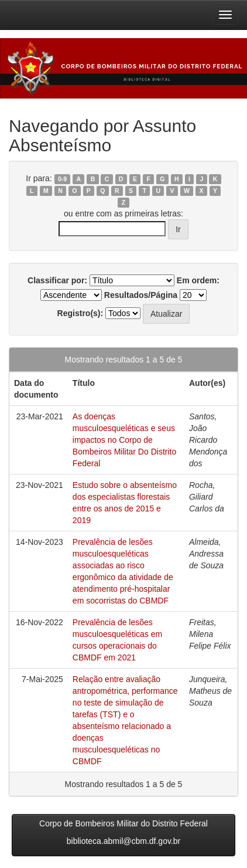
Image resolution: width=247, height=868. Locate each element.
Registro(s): (80, 313)
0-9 (62, 179)
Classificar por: (57, 280)
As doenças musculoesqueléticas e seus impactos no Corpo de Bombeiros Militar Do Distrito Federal (124, 440)
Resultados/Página (141, 295)
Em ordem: (198, 280)
